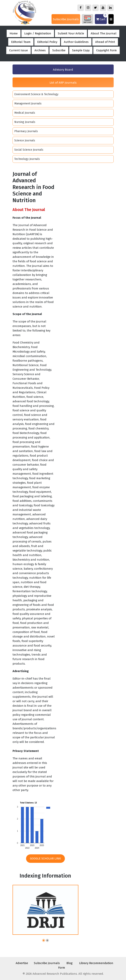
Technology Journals (27, 159)
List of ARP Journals (63, 83)
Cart (102, 18)
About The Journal (104, 33)
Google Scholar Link (45, 858)
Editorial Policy (47, 42)
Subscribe (59, 50)
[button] (44, 941)
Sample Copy (81, 50)
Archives (40, 50)
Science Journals (25, 140)
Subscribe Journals (66, 19)
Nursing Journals (25, 122)
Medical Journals (25, 113)
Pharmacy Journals (26, 131)
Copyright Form (107, 50)
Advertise (22, 963)
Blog (69, 963)
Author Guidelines (76, 42)
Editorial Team (21, 42)
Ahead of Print (105, 42)
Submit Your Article (71, 33)
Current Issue (19, 50)
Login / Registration (38, 33)
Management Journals (28, 104)
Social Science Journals (29, 150)
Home (14, 33)
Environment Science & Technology (36, 94)
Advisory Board (63, 70)
